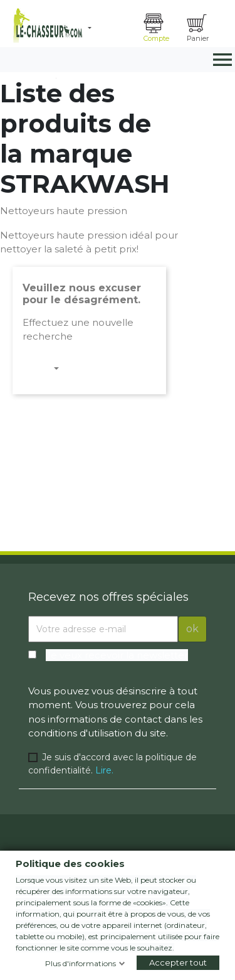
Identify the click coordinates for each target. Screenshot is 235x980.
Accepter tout (178, 962)
